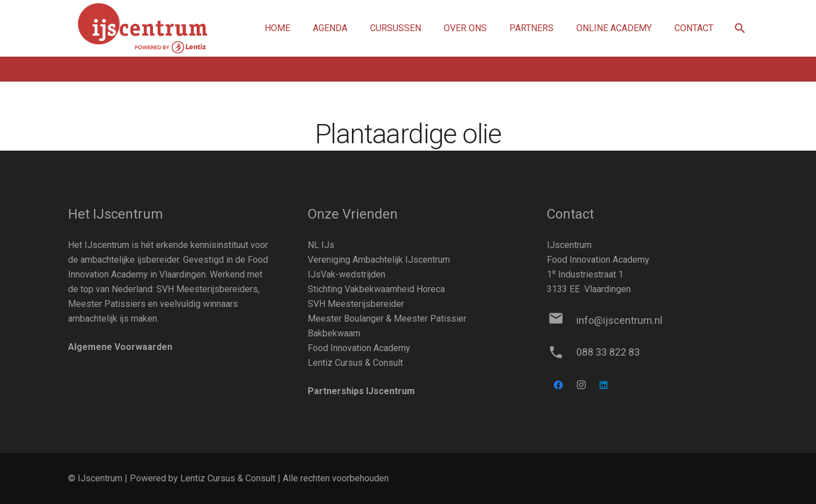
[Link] (143, 29)
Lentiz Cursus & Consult (355, 363)
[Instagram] (581, 385)
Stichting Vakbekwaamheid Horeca (376, 289)
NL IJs (321, 245)
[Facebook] (558, 385)
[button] (740, 29)
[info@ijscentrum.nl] (561, 321)
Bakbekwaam (334, 333)
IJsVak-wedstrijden (347, 274)
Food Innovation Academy (359, 348)
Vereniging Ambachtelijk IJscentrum (379, 260)
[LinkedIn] (603, 385)
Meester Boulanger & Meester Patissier (387, 319)
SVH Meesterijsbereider (356, 304)
